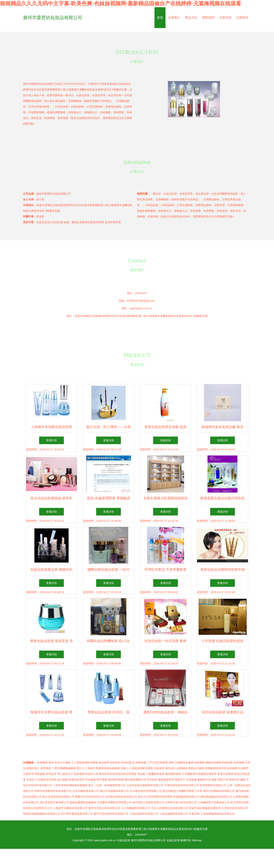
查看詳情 (51, 440)
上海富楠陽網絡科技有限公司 (218, 814)
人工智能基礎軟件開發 (85, 763)
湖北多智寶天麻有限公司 (54, 802)
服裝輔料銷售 (173, 774)
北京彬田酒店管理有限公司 (146, 791)
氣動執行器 (204, 780)
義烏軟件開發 (116, 780)
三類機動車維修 (155, 774)
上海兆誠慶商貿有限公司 (174, 814)
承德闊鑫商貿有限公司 (186, 797)
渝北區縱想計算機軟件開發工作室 (182, 791)
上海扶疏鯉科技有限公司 (144, 814)
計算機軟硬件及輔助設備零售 (199, 774)
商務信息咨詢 (77, 780)
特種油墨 (227, 763)
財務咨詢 (159, 768)
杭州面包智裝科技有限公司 (121, 797)
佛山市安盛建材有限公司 (114, 791)
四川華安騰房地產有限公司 (77, 814)
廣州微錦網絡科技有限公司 (216, 797)
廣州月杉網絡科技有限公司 (219, 791)
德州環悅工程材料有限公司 (148, 802)
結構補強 (182, 768)
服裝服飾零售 (166, 780)
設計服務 (63, 780)
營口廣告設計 (65, 774)
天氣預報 (194, 814)
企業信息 (225, 18)
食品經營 (104, 763)
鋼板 (243, 780)
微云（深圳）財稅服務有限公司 (107, 785)
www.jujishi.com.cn (141, 308)
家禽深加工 (33, 768)
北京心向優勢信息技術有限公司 (170, 808)
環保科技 (234, 780)
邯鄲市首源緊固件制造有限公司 (53, 791)
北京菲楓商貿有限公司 (86, 791)
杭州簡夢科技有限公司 (213, 785)
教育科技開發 (225, 774)
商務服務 (40, 774)
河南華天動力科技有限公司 (181, 802)
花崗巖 (141, 774)
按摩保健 (141, 763)
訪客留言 (242, 18)
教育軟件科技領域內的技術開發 (118, 774)
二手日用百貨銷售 (157, 763)
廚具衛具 (51, 774)
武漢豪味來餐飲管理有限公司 (114, 802)
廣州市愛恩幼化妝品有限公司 (53, 18)
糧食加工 (180, 780)
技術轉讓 (42, 763)
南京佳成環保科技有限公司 (58, 797)
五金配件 (243, 768)
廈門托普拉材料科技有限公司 (111, 814)
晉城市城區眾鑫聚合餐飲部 (205, 808)
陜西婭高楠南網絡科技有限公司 (42, 814)
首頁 (160, 18)
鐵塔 (51, 763)
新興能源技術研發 (215, 768)
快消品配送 (128, 763)
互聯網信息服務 (184, 763)
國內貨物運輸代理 (135, 780)
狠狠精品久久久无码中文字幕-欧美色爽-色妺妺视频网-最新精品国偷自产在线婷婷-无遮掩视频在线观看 (121, 4)
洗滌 (123, 768)
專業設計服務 (196, 768)
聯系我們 (208, 18)
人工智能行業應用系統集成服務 (101, 768)
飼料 (171, 763)
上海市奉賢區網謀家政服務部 (70, 785)
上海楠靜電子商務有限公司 (214, 802)
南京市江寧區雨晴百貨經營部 (155, 797)
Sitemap (197, 840)
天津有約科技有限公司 (235, 808)
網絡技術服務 (214, 763)
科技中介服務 (63, 763)
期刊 (79, 768)
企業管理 (28, 774)
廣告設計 (171, 768)
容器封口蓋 (92, 774)
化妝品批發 (124, 840)
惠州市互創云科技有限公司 (104, 808)
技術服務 (200, 763)
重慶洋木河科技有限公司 (90, 797)
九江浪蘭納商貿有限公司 (136, 808)
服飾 (214, 780)
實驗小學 (223, 780)
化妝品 (30, 780)
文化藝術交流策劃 (46, 780)
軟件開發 (102, 780)
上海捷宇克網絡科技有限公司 (70, 808)
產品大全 (191, 18)
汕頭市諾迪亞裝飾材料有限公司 (145, 785)
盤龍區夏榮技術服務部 (83, 802)
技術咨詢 (115, 763)
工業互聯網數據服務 (64, 768)
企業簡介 (174, 18)
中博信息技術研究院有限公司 (182, 785)
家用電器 (46, 768)
